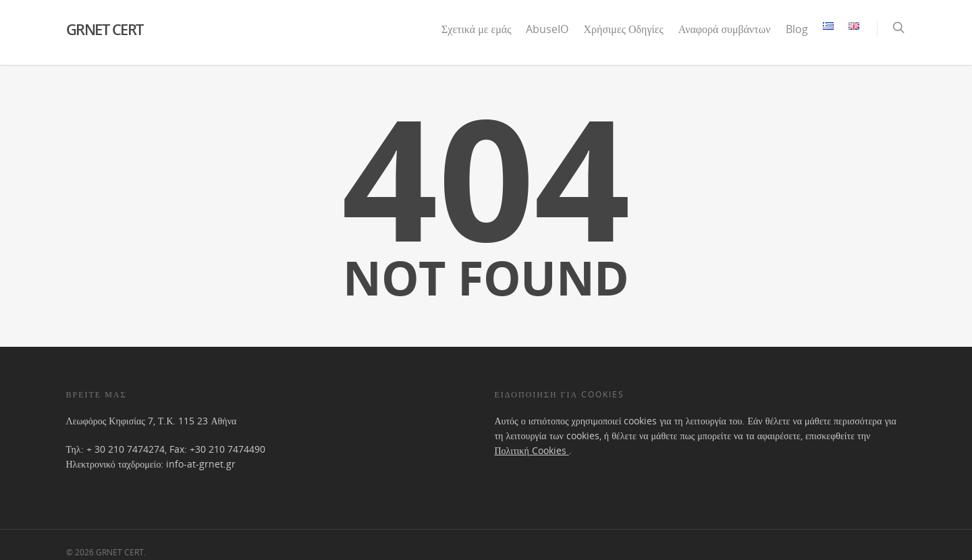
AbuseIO (547, 29)
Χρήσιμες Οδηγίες (623, 29)
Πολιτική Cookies (531, 450)
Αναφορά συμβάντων (725, 29)
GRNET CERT (105, 29)
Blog (797, 29)
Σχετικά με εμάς (476, 29)
